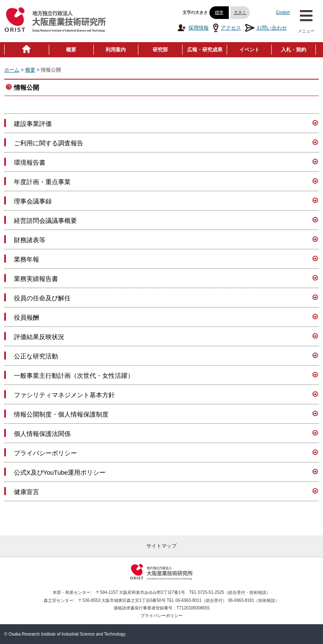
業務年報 (26, 259)
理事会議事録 (33, 201)
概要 (71, 50)
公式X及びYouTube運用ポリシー (60, 472)
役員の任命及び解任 (42, 298)
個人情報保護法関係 (42, 434)
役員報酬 (26, 317)
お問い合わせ (266, 28)
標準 (219, 12)
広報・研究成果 (205, 50)
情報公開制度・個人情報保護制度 (61, 414)
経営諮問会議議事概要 (45, 220)
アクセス (227, 28)
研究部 (160, 50)
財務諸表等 (30, 240)
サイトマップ (161, 546)
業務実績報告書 (36, 279)
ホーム (12, 70)
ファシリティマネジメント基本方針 (64, 395)
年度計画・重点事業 (42, 182)
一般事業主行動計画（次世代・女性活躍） (74, 375)
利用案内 (116, 50)
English (283, 12)
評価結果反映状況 (39, 337)
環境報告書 (30, 162)
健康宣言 (26, 492)
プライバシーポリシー (45, 453)
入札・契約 (294, 50)
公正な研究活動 (36, 356)
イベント (249, 50)
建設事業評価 (33, 124)
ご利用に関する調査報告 (49, 143)
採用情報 (193, 28)
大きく (240, 12)
